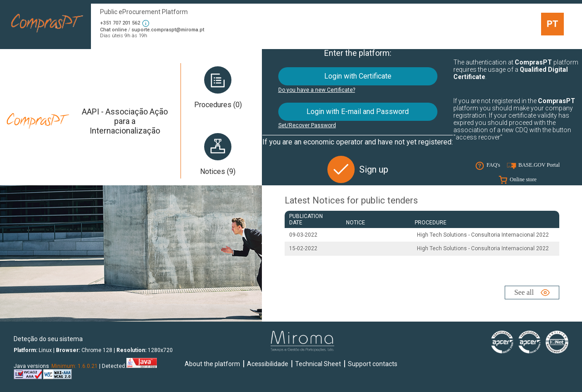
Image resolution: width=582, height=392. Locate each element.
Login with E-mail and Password (358, 112)
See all (524, 292)
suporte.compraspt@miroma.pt (168, 30)
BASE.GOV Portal (539, 165)
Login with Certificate (358, 76)
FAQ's (493, 165)
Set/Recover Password (307, 125)
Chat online (113, 30)
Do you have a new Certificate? (317, 90)
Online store (523, 179)
